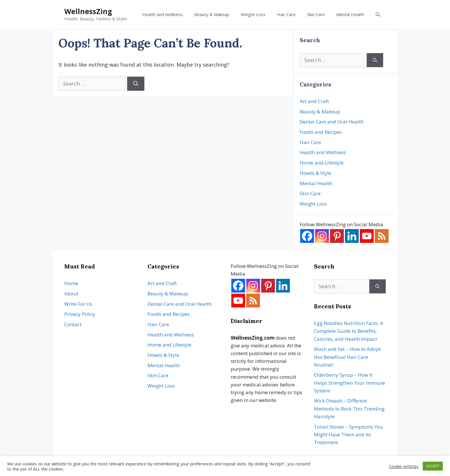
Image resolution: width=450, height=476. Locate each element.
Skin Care (316, 14)
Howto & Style (315, 173)
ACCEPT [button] (433, 466)
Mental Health (350, 14)
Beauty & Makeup (212, 14)
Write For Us (78, 304)
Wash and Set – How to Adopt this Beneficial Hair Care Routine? (347, 357)
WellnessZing (88, 11)
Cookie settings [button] (404, 466)
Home (71, 283)
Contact (73, 324)
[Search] (136, 84)
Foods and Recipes (321, 132)
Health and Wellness (163, 14)
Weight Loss (253, 14)
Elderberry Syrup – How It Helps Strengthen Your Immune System (350, 383)
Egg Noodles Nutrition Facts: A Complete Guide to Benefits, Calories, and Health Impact (349, 331)
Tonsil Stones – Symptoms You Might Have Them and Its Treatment (349, 435)
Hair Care (286, 14)
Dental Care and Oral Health (332, 122)
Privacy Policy (80, 314)
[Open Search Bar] (378, 14)
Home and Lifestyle (322, 163)
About (71, 294)
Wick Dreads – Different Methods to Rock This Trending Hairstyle (349, 408)
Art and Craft (314, 101)
